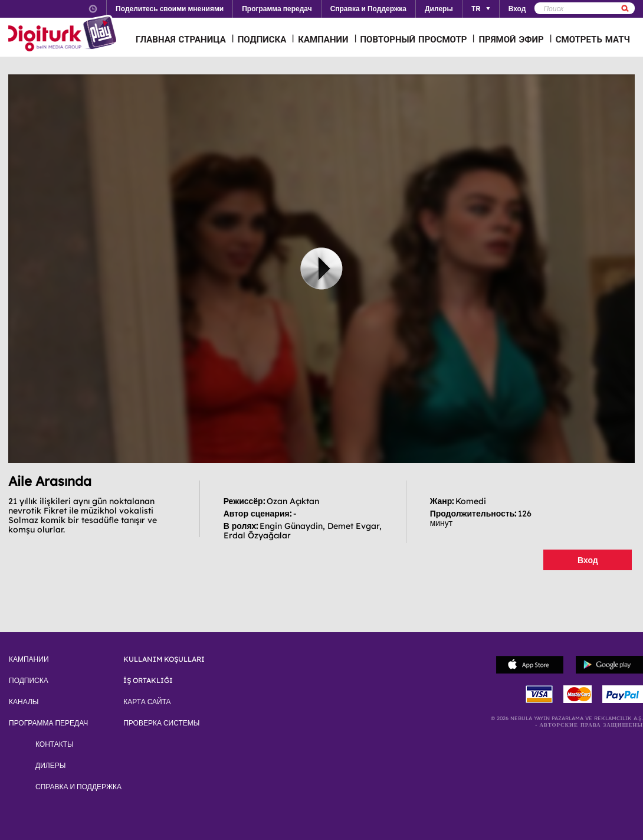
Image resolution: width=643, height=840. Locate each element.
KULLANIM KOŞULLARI (164, 659)
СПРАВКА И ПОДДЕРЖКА (78, 787)
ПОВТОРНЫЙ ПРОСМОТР (414, 39)
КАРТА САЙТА (147, 702)
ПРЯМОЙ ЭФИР (511, 39)
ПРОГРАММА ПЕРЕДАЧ (48, 723)
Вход (588, 560)
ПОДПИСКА (262, 39)
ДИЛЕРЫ (50, 766)
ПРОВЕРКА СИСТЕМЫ (161, 723)
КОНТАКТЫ (55, 744)
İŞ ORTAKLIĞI (148, 681)
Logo (64, 34)
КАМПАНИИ (323, 39)
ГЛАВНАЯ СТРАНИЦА (181, 39)
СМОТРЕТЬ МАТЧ (593, 39)
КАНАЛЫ (24, 702)
